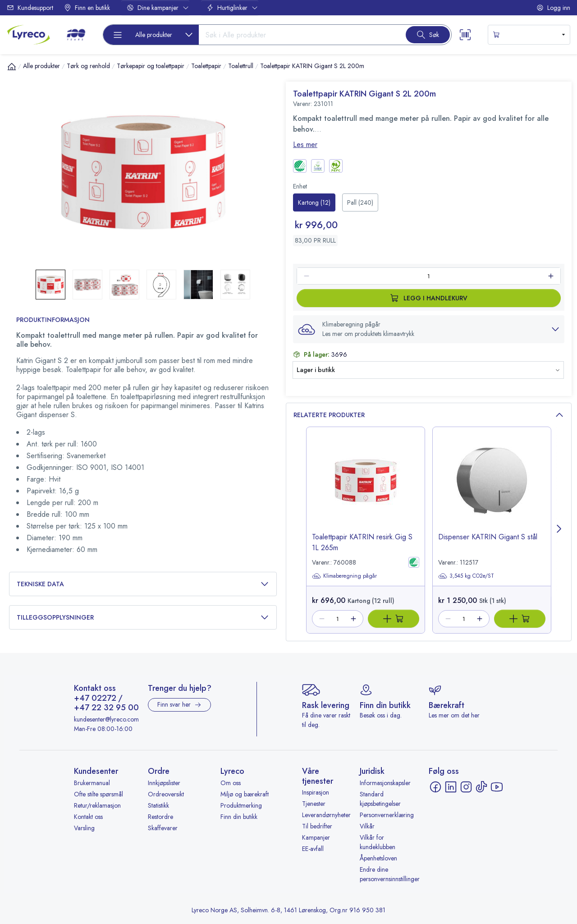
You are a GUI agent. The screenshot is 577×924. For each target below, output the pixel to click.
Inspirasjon (316, 792)
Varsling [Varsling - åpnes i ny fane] (84, 828)
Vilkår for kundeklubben (378, 842)
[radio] (314, 202)
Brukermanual (92, 783)
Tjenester (314, 804)
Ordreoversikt (166, 794)
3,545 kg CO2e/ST (466, 576)
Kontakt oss (88, 817)
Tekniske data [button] (143, 584)
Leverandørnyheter (326, 815)
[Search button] (428, 35)
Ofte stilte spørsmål (98, 794)
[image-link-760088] (366, 487)
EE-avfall (313, 849)
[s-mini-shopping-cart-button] (529, 35)
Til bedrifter (317, 826)
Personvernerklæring (387, 815)
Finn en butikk (87, 8)
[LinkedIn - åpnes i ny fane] (451, 787)
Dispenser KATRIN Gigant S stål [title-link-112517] (488, 537)
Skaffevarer (163, 828)
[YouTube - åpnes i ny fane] (497, 787)
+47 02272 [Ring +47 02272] (95, 699)
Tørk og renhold (88, 66)
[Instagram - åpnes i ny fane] (466, 787)
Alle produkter (41, 66)
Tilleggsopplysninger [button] (143, 618)
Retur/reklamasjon (97, 805)
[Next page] (559, 530)
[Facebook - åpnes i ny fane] (435, 787)
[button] (429, 329)
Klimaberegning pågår (344, 576)
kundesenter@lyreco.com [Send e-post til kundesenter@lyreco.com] (106, 719)
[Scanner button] (465, 35)
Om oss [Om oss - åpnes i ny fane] (231, 783)
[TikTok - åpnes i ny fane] (481, 787)
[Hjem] (12, 66)
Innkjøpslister (164, 783)
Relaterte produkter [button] (429, 415)
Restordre (160, 817)
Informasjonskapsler (385, 783)
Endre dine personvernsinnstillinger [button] (390, 874)
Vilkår (367, 826)
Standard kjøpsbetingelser (380, 799)
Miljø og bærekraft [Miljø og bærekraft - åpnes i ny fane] (245, 794)
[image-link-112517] (492, 487)
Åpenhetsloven (378, 858)
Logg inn (553, 8)
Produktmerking (241, 805)
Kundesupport (30, 8)
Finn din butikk (239, 817)
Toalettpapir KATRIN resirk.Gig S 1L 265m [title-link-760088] (362, 542)
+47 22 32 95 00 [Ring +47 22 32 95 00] (106, 708)
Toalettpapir (206, 66)
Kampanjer (316, 837)
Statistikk (158, 805)
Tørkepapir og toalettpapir (151, 66)
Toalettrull (241, 66)
